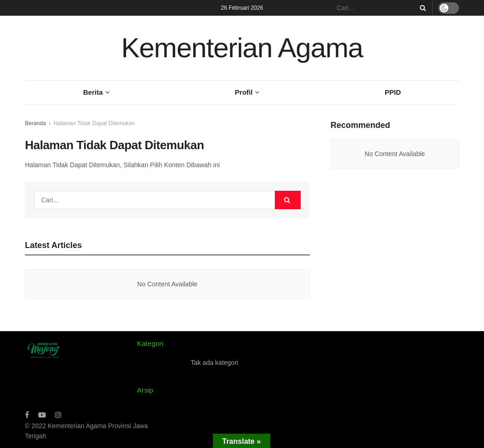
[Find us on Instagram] (58, 415)
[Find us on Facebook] (27, 415)
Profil (244, 92)
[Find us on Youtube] (42, 415)
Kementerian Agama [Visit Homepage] (242, 48)
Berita (93, 92)
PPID (393, 92)
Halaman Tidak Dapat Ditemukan (94, 123)
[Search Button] (421, 8)
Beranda (35, 123)
